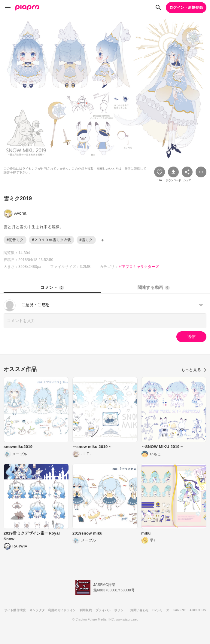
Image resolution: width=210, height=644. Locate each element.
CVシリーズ (161, 610)
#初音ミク (15, 240)
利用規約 (86, 610)
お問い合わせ (139, 610)
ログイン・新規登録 (186, 8)
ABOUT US (198, 610)
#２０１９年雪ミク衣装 (51, 240)
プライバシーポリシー (111, 610)
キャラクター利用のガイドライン (53, 610)
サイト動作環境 (15, 610)
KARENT (179, 610)
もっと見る (194, 370)
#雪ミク (86, 240)
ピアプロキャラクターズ (139, 267)
